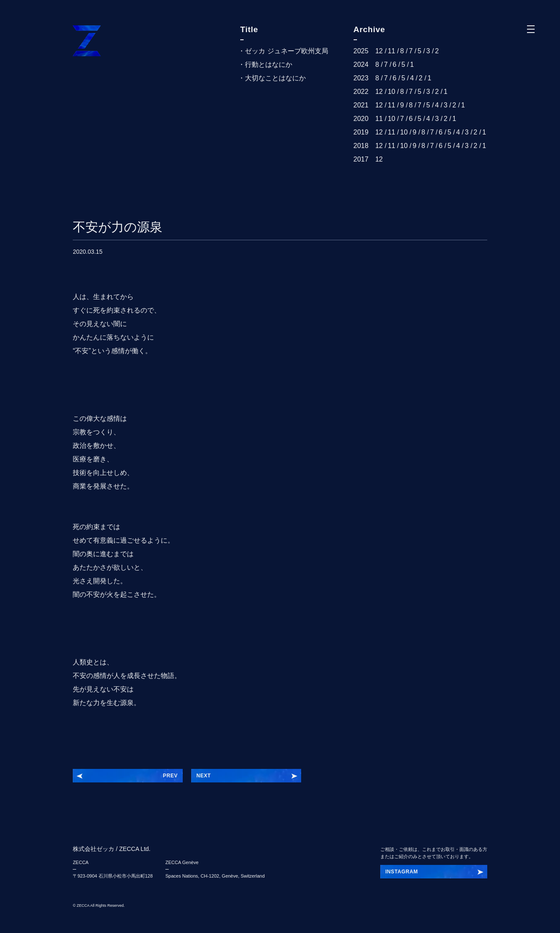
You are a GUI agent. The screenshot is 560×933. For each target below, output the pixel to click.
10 (392, 92)
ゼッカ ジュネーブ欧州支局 (286, 51)
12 (379, 51)
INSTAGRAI (400, 872)
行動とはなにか (269, 64)
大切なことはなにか (275, 78)
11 (392, 51)
